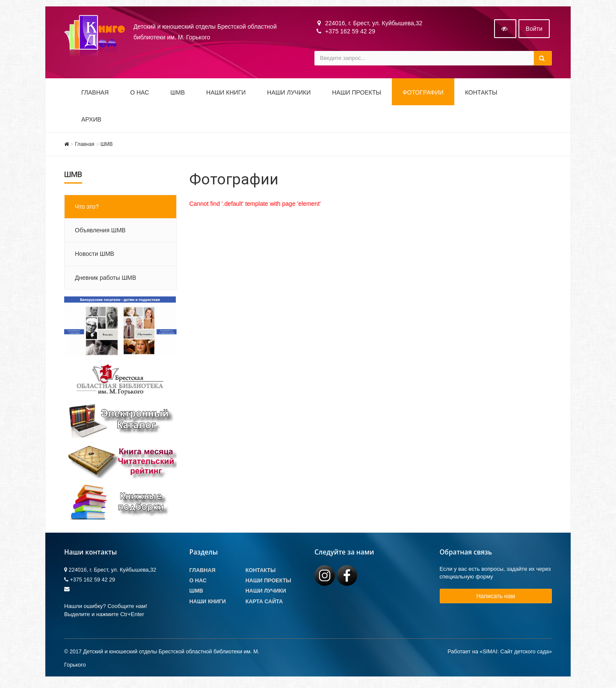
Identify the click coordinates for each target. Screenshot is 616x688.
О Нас (198, 584)
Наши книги (226, 95)
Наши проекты (357, 95)
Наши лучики (266, 594)
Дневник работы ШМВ (105, 280)
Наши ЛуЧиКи (289, 95)
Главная (95, 95)
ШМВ (178, 95)
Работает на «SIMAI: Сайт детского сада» (500, 654)
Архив (91, 122)
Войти (534, 31)
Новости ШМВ (95, 256)
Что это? (87, 209)
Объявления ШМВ (100, 233)
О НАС (139, 95)
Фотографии (423, 95)
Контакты (481, 95)
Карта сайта (264, 604)
